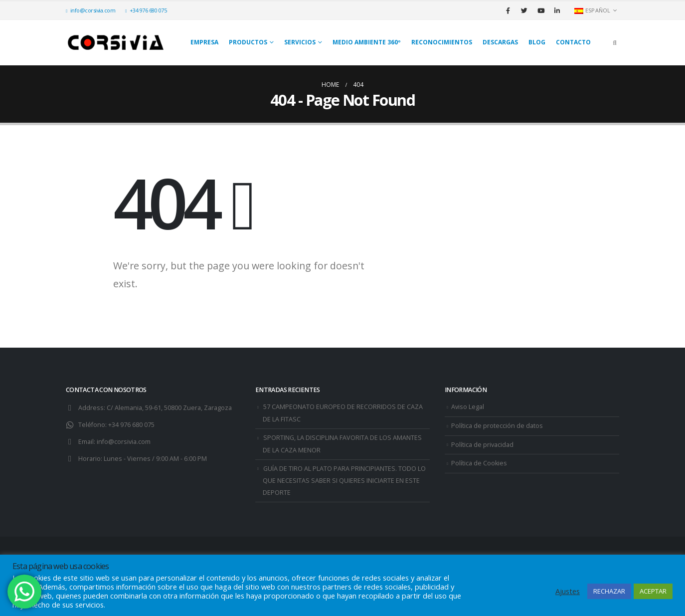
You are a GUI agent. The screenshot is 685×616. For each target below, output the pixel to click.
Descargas (500, 42)
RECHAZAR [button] (609, 591)
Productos (248, 42)
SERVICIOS (300, 42)
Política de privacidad (482, 445)
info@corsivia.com (90, 10)
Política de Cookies (479, 463)
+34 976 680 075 (146, 10)
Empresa (204, 42)
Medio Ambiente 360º (367, 42)
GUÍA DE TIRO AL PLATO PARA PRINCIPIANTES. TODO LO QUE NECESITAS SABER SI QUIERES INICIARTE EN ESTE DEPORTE (344, 481)
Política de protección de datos (497, 426)
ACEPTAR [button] (653, 591)
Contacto (573, 42)
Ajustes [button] (568, 591)
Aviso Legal (468, 407)
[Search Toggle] (615, 42)
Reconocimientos (442, 42)
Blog (537, 42)
